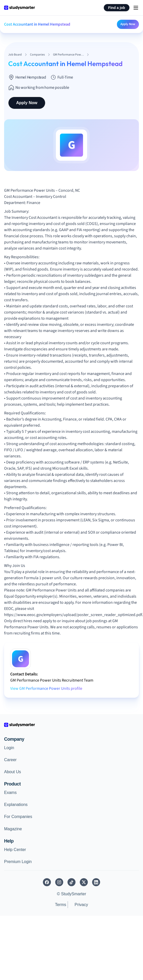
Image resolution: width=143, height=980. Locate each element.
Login (9, 748)
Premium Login (18, 862)
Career (10, 760)
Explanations (16, 805)
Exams (10, 793)
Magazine (13, 829)
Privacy (81, 905)
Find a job (117, 8)
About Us (13, 772)
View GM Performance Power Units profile (46, 688)
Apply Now (128, 24)
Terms (60, 905)
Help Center (15, 850)
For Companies (18, 817)
